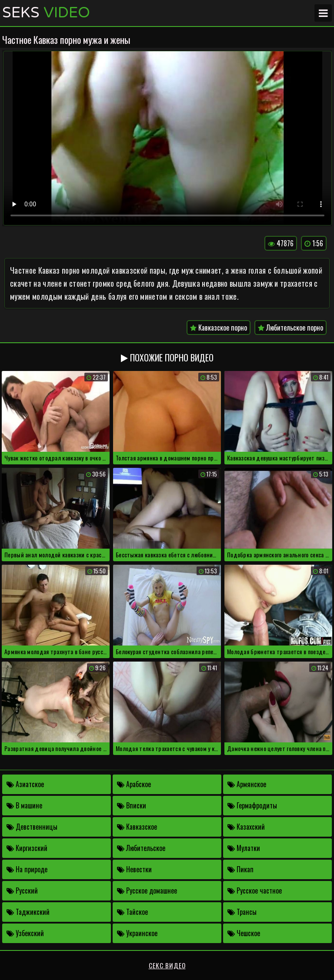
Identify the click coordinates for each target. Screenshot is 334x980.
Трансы (242, 912)
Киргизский (27, 848)
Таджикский (28, 912)
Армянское (247, 784)
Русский (22, 891)
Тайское (132, 912)
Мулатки (244, 848)
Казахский (246, 827)
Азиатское (25, 784)
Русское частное (255, 891)
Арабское (134, 784)
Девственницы (32, 827)
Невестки (134, 869)
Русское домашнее (147, 891)
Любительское (141, 848)
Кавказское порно (219, 328)
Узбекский (25, 933)
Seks (46, 13)
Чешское (244, 933)
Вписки (132, 805)
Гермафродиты (252, 805)
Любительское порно (291, 328)
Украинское (137, 933)
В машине (24, 805)
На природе (27, 869)
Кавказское (137, 827)
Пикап (240, 869)
